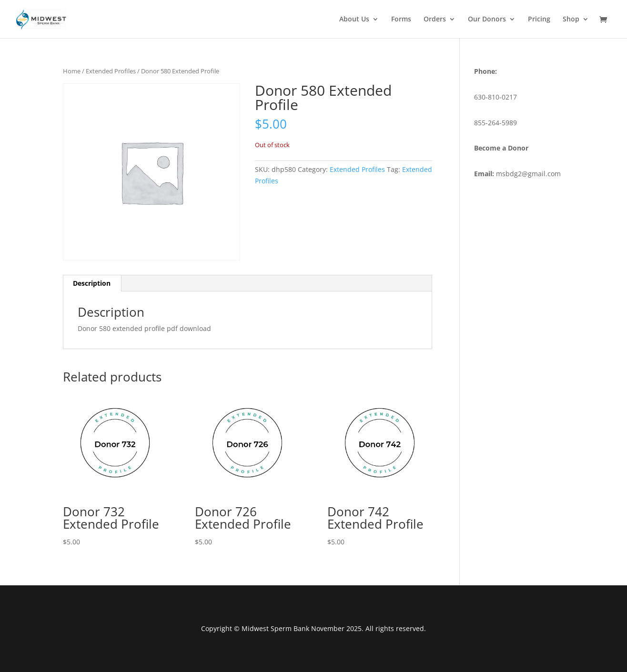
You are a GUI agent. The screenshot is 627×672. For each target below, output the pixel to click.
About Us (354, 20)
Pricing (539, 20)
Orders (435, 20)
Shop (571, 20)
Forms (401, 20)
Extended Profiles (111, 71)
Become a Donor (501, 148)
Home (72, 71)
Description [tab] (92, 283)
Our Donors (487, 20)
